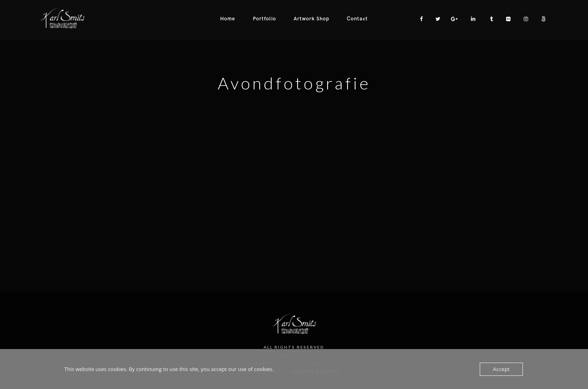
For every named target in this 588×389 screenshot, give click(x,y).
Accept (501, 369)
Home (228, 19)
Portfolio (264, 19)
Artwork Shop (311, 19)
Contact (357, 19)
